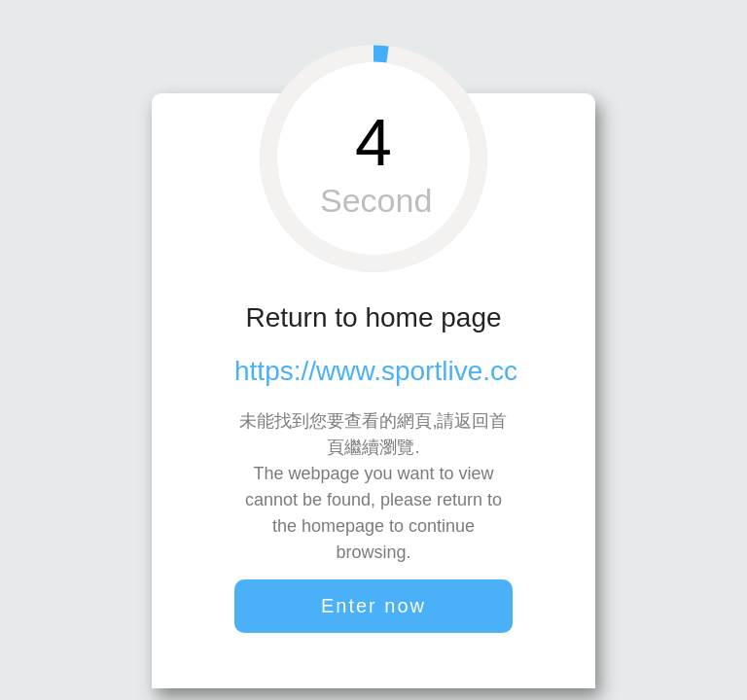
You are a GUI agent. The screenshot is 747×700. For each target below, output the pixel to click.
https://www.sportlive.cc (376, 371)
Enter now (373, 606)
